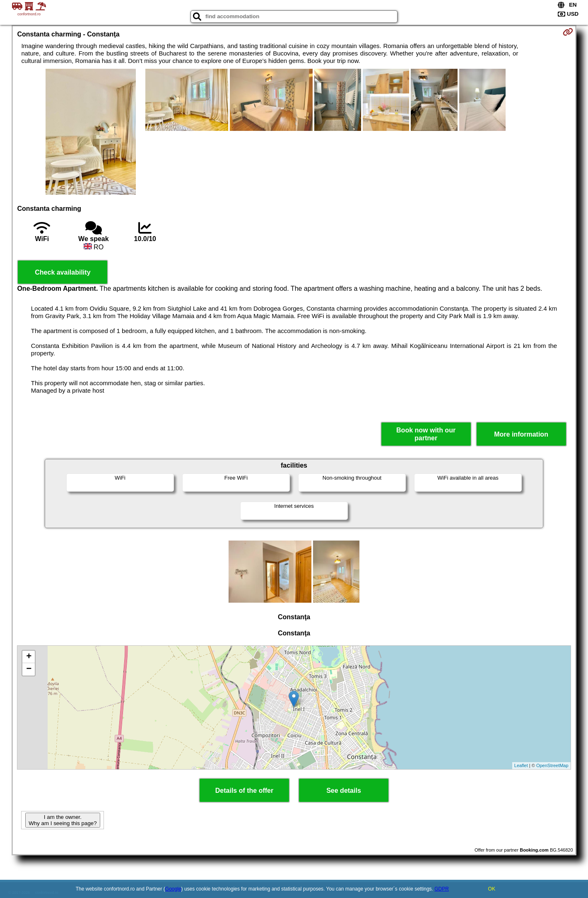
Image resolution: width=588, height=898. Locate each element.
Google (173, 889)
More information (521, 434)
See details (344, 791)
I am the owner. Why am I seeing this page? (63, 820)
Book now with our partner (426, 434)
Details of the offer (244, 791)
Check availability (63, 272)
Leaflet (521, 765)
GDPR (442, 889)
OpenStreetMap (552, 765)
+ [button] (29, 657)
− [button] (29, 669)
